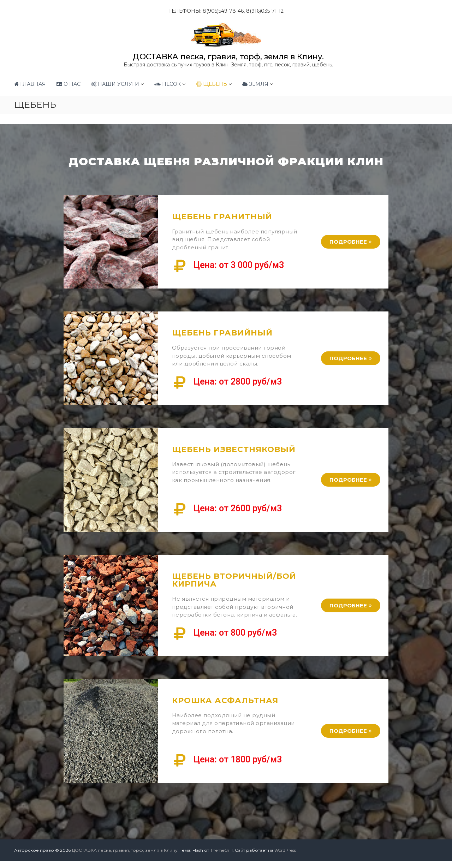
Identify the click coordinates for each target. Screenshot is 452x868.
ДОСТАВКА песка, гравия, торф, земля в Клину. (228, 56)
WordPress (285, 850)
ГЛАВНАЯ (30, 84)
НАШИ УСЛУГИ (115, 84)
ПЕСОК (168, 84)
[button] (351, 241)
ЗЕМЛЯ (255, 84)
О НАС (69, 84)
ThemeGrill (221, 850)
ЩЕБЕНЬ (212, 84)
